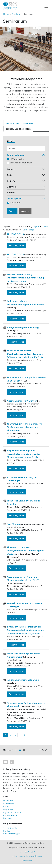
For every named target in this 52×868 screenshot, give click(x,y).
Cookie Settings (10, 815)
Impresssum (27, 861)
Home (6, 14)
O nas (6, 807)
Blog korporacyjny (12, 834)
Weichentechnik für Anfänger (22, 401)
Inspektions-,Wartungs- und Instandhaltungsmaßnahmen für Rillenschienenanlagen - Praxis (23, 454)
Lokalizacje (8, 801)
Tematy (11, 169)
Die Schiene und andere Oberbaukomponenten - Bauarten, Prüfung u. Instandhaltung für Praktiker (27, 354)
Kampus (11, 192)
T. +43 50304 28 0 (27, 852)
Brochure (7, 818)
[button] (16, 750)
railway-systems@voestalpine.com (27, 856)
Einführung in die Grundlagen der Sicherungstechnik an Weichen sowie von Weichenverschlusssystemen (25, 630)
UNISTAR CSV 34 (15, 254)
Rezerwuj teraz (16, 245)
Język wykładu (15, 198)
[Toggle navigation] (46, 6)
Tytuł (36, 226)
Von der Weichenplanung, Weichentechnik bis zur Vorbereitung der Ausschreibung (25, 278)
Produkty (7, 831)
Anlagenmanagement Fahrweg (23, 327)
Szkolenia (16, 14)
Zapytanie (12, 187)
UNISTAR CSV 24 (15, 234)
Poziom (11, 181)
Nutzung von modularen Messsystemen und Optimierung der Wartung (25, 551)
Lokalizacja (28, 230)
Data (10, 175)
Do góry (44, 750)
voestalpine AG (10, 828)
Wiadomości (9, 804)
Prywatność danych (12, 812)
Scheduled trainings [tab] (18, 129)
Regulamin (8, 809)
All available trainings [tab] (19, 123)
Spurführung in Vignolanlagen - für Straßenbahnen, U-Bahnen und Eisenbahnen (25, 427)
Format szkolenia (16, 155)
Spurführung (14, 524)
